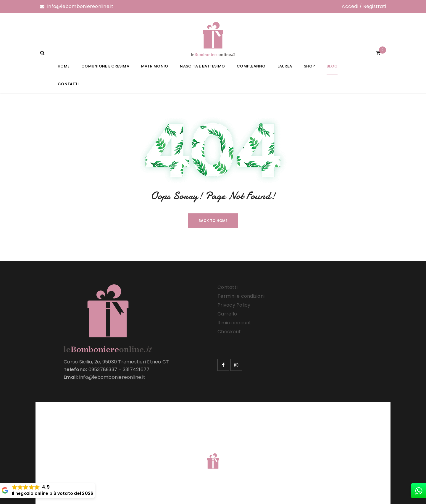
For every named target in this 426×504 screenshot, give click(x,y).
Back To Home (213, 221)
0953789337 (103, 369)
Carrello (227, 314)
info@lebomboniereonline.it (80, 6)
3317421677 (136, 369)
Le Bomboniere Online (136, 454)
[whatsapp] (419, 491)
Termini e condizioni (241, 296)
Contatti (227, 287)
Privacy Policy (234, 305)
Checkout (229, 332)
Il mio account (234, 323)
